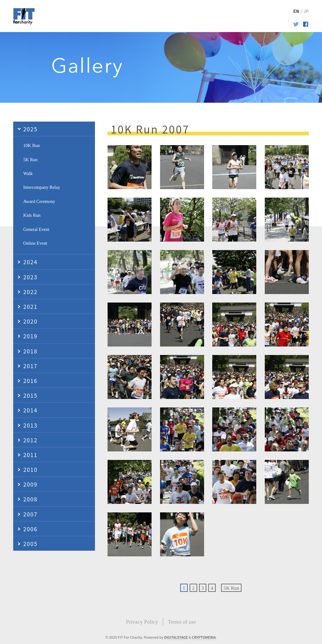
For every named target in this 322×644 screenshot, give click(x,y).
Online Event (35, 243)
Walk (28, 173)
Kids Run (32, 215)
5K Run (231, 588)
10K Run (31, 145)
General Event (36, 229)
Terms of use (182, 622)
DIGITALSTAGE (176, 637)
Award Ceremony (39, 201)
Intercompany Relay (42, 187)
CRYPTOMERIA (204, 637)
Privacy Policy (142, 622)
